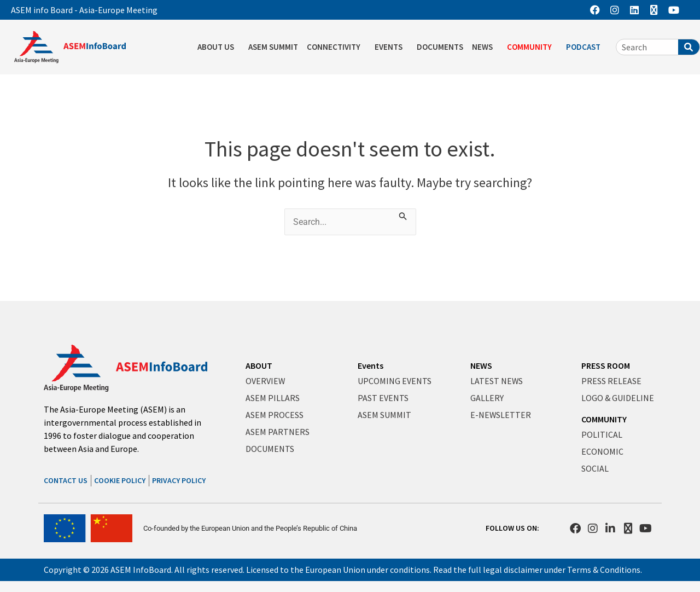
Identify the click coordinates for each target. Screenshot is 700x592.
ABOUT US (218, 47)
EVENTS (391, 47)
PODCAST (586, 47)
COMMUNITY (532, 47)
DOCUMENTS (440, 47)
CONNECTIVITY (336, 47)
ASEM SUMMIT (273, 47)
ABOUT (259, 366)
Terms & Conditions (604, 570)
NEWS (485, 47)
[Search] (689, 47)
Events (371, 366)
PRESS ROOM (606, 366)
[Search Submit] (404, 215)
